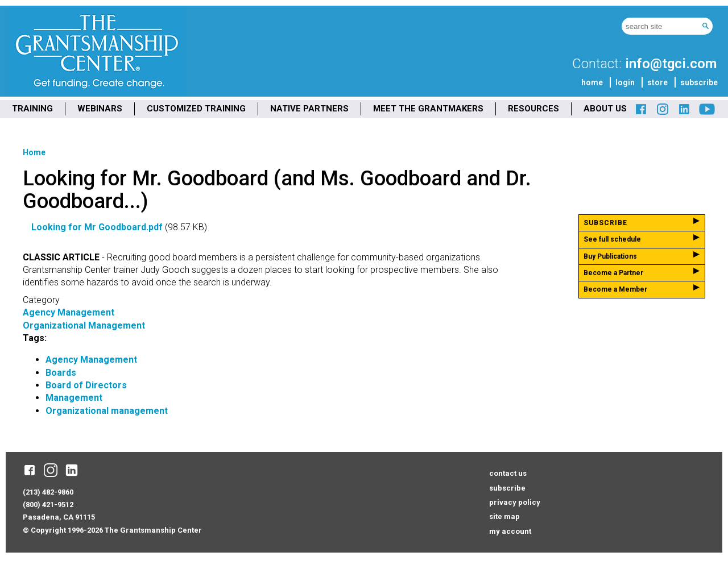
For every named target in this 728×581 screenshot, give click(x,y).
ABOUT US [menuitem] (605, 109)
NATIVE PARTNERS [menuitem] (309, 109)
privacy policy (515, 502)
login (625, 82)
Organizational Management (84, 325)
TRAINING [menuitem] (32, 109)
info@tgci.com (671, 64)
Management (74, 398)
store (657, 82)
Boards (61, 373)
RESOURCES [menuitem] (533, 109)
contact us (508, 473)
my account (510, 531)
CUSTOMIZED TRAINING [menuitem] (196, 109)
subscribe (699, 82)
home (592, 82)
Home (34, 152)
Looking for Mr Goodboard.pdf (97, 227)
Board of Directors (86, 385)
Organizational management (107, 411)
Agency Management (69, 312)
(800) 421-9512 (48, 505)
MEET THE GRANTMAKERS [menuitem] (428, 109)
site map (504, 516)
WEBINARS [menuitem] (100, 109)
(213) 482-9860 (48, 492)
